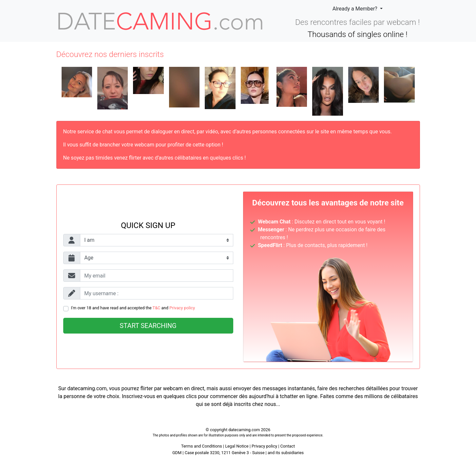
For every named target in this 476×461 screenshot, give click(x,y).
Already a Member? (356, 9)
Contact (287, 446)
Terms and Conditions (202, 446)
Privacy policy (182, 308)
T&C (157, 308)
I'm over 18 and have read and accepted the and (133, 308)
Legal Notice (237, 446)
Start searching (148, 326)
